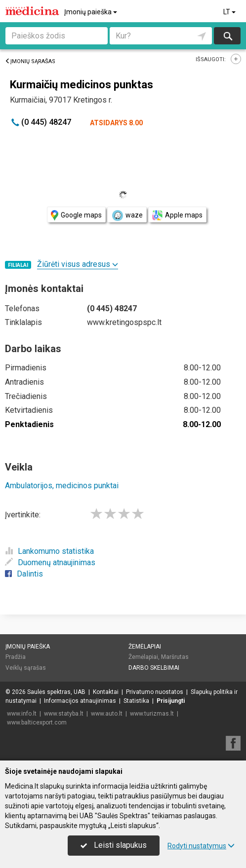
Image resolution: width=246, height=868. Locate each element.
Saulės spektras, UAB (56, 692)
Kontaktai (106, 692)
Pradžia (16, 657)
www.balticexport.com (37, 723)
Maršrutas (175, 657)
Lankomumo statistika (49, 551)
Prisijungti (171, 701)
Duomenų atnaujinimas (50, 562)
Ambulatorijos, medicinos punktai (62, 486)
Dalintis (24, 574)
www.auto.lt (107, 714)
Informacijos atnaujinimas (80, 701)
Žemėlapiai (145, 647)
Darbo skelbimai (154, 668)
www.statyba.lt (64, 714)
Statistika (136, 701)
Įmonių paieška (91, 12)
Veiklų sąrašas (26, 668)
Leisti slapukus (114, 845)
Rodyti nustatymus (201, 846)
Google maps (76, 215)
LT (230, 12)
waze (127, 216)
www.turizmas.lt (152, 714)
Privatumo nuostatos (155, 692)
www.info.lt (22, 714)
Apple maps (177, 215)
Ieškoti (227, 36)
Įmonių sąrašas (30, 61)
